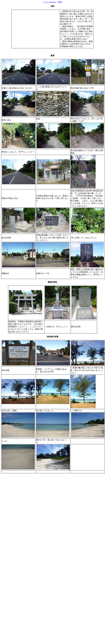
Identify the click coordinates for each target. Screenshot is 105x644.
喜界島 (60, 2)
